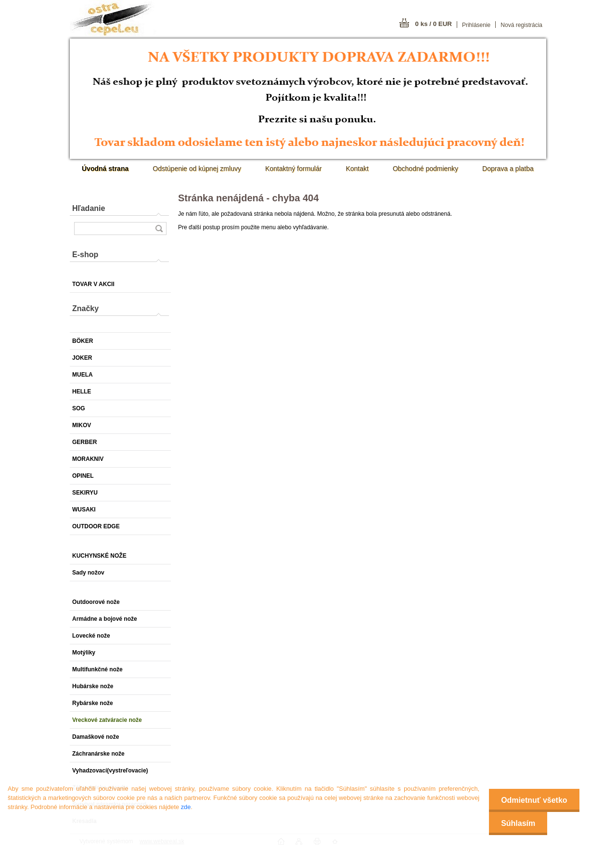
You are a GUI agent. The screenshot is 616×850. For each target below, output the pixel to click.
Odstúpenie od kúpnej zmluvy (197, 169)
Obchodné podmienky (425, 169)
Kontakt (357, 169)
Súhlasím (518, 823)
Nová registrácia (521, 25)
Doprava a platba (508, 169)
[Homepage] (105, 169)
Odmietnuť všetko (534, 800)
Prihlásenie (476, 25)
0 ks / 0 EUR (434, 24)
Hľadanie (89, 208)
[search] (159, 229)
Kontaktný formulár (294, 169)
